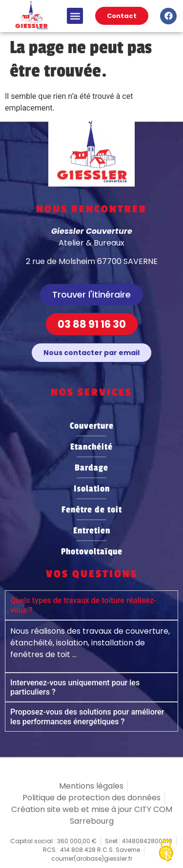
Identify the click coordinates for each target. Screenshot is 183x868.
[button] (75, 16)
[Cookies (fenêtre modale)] (166, 851)
